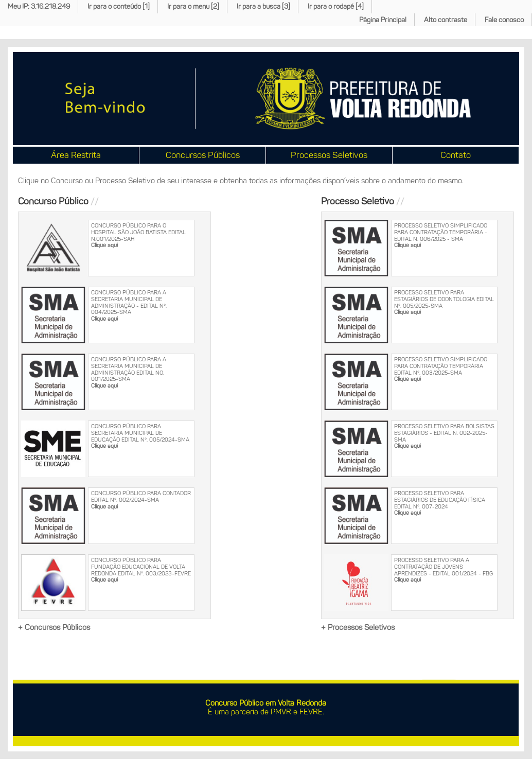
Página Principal (383, 20)
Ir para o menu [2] (193, 6)
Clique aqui (104, 245)
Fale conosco (504, 20)
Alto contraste (446, 20)
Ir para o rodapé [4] (336, 6)
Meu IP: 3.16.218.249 (39, 6)
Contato (456, 155)
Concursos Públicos (203, 155)
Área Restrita (76, 155)
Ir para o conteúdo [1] (119, 6)
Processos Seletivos (329, 155)
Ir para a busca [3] (263, 6)
